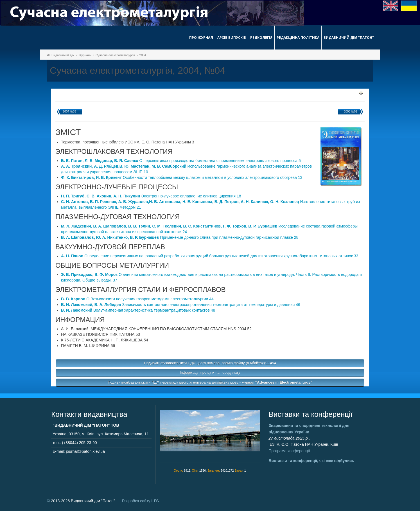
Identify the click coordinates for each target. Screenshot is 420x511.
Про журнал (201, 38)
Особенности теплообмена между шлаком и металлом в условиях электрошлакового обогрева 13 (182, 177)
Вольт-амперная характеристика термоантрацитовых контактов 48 (138, 310)
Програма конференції (289, 451)
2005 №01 (351, 112)
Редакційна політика (298, 38)
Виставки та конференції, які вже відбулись (311, 461)
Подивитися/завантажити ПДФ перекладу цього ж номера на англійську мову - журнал (210, 382)
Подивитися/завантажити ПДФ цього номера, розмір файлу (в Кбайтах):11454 (210, 363)
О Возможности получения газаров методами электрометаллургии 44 (137, 299)
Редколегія (261, 38)
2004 (143, 55)
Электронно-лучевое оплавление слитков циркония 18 (151, 196)
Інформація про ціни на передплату (210, 372)
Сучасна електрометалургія (115, 55)
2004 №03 (70, 112)
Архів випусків (232, 38)
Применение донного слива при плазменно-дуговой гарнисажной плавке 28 (180, 237)
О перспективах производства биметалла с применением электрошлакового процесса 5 (181, 161)
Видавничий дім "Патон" (349, 38)
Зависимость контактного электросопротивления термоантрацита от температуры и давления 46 (181, 305)
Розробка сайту (140, 501)
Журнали (85, 55)
